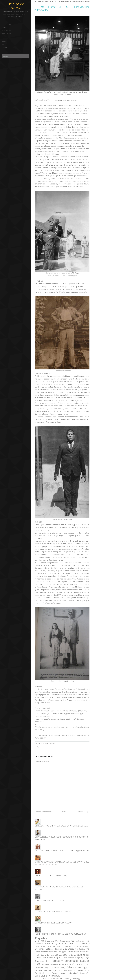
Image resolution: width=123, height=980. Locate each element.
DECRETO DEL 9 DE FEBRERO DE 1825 (51, 876)
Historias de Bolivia (15, 6)
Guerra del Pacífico (45, 958)
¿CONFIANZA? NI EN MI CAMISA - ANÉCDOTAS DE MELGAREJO (61, 934)
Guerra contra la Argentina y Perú (48, 952)
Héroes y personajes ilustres (70, 961)
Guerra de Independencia (77, 952)
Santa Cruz (7, 30)
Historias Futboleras (50, 964)
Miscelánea (52, 743)
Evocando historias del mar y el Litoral (54, 949)
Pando (4, 48)
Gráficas (82, 949)
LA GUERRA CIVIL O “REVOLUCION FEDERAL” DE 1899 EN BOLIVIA (62, 851)
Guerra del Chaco (70, 955)
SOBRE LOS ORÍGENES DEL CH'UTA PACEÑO (53, 923)
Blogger (78, 979)
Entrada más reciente (43, 812)
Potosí (5, 42)
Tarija (4, 39)
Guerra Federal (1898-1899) (73, 958)
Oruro (5, 36)
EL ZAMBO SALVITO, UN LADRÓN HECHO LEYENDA (56, 912)
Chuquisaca (7, 24)
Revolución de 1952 (78, 973)
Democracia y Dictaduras (56, 943)
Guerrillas (40, 961)
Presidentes (41, 973)
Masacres (54, 968)
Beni (4, 45)
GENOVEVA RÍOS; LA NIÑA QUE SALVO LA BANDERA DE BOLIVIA (61, 826)
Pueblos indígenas (59, 973)
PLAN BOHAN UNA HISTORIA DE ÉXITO (51, 901)
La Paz (5, 27)
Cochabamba (7, 33)
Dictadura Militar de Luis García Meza (71, 946)
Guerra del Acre (47, 955)
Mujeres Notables (44, 970)
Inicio (64, 812)
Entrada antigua (83, 812)
